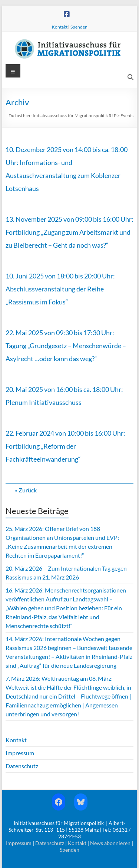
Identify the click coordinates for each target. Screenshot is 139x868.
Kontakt (60, 27)
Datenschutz (22, 766)
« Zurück (26, 490)
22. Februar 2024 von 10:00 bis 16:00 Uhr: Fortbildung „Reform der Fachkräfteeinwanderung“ (65, 446)
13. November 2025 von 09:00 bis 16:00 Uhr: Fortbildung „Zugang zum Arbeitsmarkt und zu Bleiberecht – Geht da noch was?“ (69, 232)
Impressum (20, 753)
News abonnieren (110, 843)
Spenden (79, 27)
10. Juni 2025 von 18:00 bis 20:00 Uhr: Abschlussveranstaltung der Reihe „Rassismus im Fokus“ (60, 289)
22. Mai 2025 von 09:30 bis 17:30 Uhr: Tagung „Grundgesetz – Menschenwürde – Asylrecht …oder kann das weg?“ (66, 346)
